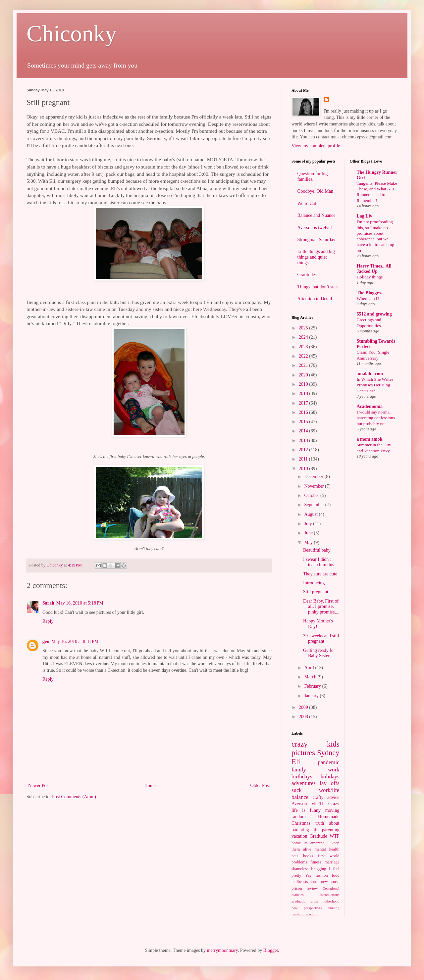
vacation (299, 836)
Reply (48, 621)
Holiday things (370, 277)
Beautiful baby (317, 550)
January (312, 696)
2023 (304, 347)
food (335, 875)
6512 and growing (374, 314)
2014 (304, 431)
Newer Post (39, 785)
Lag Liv (365, 216)
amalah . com (370, 374)
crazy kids (316, 744)
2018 (304, 393)
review (312, 888)
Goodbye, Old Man (316, 191)
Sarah (48, 603)
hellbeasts (300, 882)
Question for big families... (313, 176)
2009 (304, 707)
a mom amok (370, 439)
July (309, 524)
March (311, 677)
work (334, 770)
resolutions (300, 914)
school (314, 914)
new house (330, 882)
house (315, 882)
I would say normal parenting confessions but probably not (376, 418)
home (296, 843)
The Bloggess (370, 293)
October (312, 495)
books (308, 856)
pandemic (328, 762)
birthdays (302, 777)
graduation (299, 901)
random (299, 817)
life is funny (306, 810)
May (309, 542)
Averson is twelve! (315, 228)
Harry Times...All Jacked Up (374, 269)
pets (295, 856)
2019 (304, 384)
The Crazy (329, 804)
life (316, 830)
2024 (304, 337)
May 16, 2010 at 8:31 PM (75, 641)
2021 (304, 365)
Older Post (260, 785)
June (309, 533)
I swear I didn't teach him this (319, 562)
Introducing (314, 583)
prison (297, 888)
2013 (304, 441)
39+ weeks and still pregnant (321, 639)
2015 (304, 422)
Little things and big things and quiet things (316, 257)
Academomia (370, 406)
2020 (304, 375)
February (313, 686)
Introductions (330, 895)
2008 (304, 717)
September (315, 505)
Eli (296, 762)
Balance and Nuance (317, 215)
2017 (304, 403)
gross (314, 901)
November (315, 486)
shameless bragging (309, 869)
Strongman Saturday (317, 240)
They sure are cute (320, 574)
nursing (334, 908)
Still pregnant (316, 592)
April (310, 668)
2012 (304, 450)
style (313, 804)
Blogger (271, 950)
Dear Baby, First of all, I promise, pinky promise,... (321, 607)
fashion (322, 875)
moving (332, 810)
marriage (332, 862)
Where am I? (368, 298)
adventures (304, 783)
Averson (299, 804)
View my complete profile (316, 146)
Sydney (328, 753)
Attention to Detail (315, 299)
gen (46, 641)
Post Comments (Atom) (74, 797)
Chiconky (72, 34)
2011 (304, 459)
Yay (308, 875)
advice (333, 797)
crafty (318, 797)
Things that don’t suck (318, 287)
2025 (304, 328)
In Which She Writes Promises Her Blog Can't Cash (375, 385)
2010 (304, 469)
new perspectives (307, 908)
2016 (304, 412)
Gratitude (318, 836)
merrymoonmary (222, 950)
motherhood (330, 901)
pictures (303, 753)
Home (150, 785)
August (311, 514)
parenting (331, 830)
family (299, 770)
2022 (304, 356)
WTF (335, 836)
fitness (316, 862)
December (314, 477)
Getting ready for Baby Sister (319, 653)
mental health (327, 849)
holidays (330, 777)
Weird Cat (307, 203)
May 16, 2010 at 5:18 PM (80, 603)
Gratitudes (307, 275)
